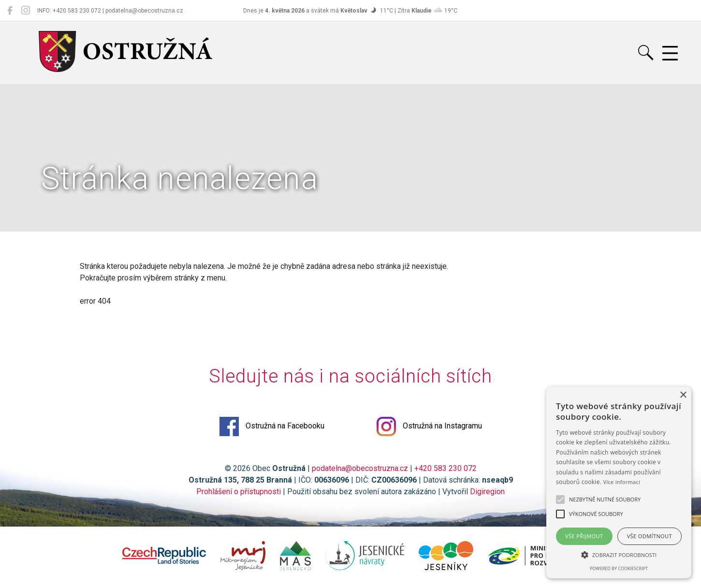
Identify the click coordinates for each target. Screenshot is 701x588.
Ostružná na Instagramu (429, 426)
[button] (619, 555)
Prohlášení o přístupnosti (239, 492)
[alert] (619, 483)
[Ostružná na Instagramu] (26, 11)
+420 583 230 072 (445, 468)
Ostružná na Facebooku (272, 426)
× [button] (683, 395)
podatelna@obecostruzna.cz (360, 468)
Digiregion (487, 492)
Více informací (622, 482)
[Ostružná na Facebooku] (10, 11)
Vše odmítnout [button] (650, 536)
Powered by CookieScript (619, 568)
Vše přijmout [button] (584, 536)
